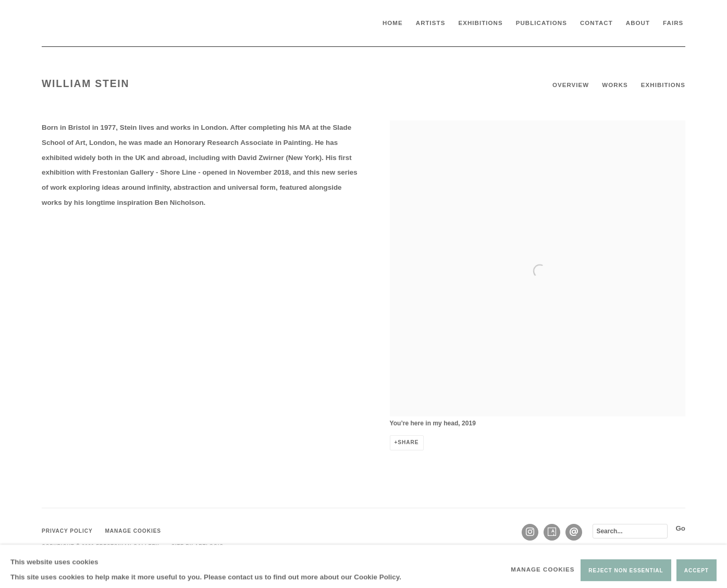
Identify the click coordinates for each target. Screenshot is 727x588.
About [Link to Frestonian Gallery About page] (638, 23)
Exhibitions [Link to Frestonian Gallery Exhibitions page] (480, 23)
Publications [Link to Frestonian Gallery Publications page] (541, 23)
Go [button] (680, 528)
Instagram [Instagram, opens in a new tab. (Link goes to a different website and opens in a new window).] (530, 532)
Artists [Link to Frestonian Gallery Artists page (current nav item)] (431, 23)
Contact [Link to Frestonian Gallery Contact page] (596, 23)
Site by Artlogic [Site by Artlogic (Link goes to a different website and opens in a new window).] (198, 546)
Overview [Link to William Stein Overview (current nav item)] (571, 85)
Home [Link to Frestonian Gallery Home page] (393, 23)
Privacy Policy (67, 531)
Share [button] (408, 442)
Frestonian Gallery (120, 23)
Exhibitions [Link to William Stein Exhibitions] (663, 85)
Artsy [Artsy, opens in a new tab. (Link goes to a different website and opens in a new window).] (552, 532)
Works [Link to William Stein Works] (615, 85)
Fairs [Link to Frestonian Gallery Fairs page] (673, 23)
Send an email (574, 532)
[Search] (630, 531)
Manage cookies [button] (133, 531)
